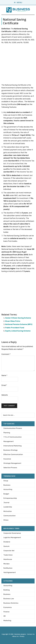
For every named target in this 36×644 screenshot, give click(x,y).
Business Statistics (11, 603)
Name (4, 375)
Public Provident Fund (15, 328)
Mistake (6, 564)
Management (9, 441)
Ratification (8, 568)
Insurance (7, 459)
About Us (15, 636)
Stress (6, 520)
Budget (6, 494)
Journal (6, 503)
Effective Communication (13, 454)
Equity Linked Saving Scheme (18, 331)
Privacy (22, 636)
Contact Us (31, 634)
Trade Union (8, 555)
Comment (6, 354)
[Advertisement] (18, 64)
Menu (19, 2)
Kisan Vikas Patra (13, 321)
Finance (6, 612)
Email (4, 385)
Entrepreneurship (10, 498)
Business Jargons (20, 634)
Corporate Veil (9, 551)
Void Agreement (10, 572)
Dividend (7, 542)
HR (5, 616)
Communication (10, 516)
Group (6, 481)
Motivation (8, 511)
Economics (8, 607)
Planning (7, 433)
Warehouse (8, 559)
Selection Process (10, 468)
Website (5, 395)
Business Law (9, 599)
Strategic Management (12, 463)
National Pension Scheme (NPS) (19, 324)
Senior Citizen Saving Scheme (18, 318)
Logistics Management (12, 537)
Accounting (8, 489)
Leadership (8, 507)
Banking (7, 590)
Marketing (7, 620)
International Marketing (12, 446)
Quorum (6, 546)
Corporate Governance (12, 533)
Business (7, 485)
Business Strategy (11, 450)
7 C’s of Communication (13, 437)
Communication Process (13, 428)
